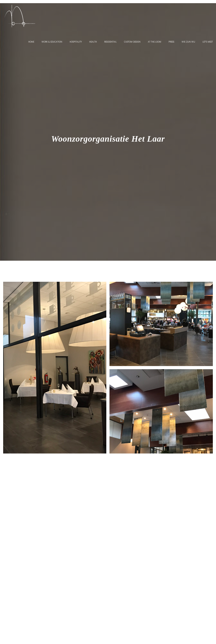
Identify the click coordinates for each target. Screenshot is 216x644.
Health (93, 42)
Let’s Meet (208, 42)
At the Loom (155, 42)
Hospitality (76, 42)
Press (171, 42)
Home (31, 42)
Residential (110, 42)
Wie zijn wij (188, 42)
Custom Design (132, 42)
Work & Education (52, 42)
